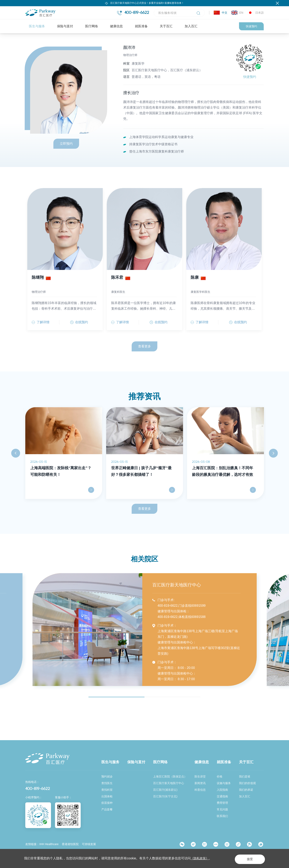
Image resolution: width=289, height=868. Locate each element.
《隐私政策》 (200, 858)
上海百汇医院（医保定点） (170, 776)
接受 (246, 858)
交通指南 (222, 796)
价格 (220, 776)
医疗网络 (92, 26)
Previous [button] (16, 475)
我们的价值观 (247, 783)
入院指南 (222, 790)
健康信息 (116, 26)
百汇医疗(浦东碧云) (165, 790)
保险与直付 (65, 26)
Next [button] (273, 475)
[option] (64, 475)
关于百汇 (166, 26)
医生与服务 (37, 26)
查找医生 (67, 42)
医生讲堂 (200, 776)
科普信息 (200, 790)
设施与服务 (224, 783)
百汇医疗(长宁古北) (165, 796)
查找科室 (107, 790)
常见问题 (222, 810)
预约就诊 (107, 776)
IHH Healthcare (49, 844)
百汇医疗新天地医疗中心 (169, 783)
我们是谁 (245, 776)
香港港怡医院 (70, 844)
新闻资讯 (200, 783)
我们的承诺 (246, 790)
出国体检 (107, 796)
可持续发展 (89, 844)
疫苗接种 (107, 803)
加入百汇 (191, 26)
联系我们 (222, 816)
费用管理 (222, 803)
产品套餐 (107, 810)
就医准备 (141, 26)
